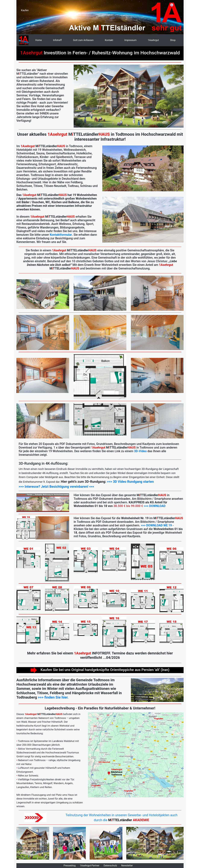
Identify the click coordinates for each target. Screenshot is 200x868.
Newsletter (127, 866)
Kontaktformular (61, 235)
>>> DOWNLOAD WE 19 (156, 525)
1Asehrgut (153, 40)
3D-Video (140, 451)
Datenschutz (110, 866)
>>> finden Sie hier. (53, 697)
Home (38, 40)
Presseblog (70, 866)
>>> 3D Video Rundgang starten (130, 482)
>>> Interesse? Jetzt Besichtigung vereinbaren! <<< (56, 487)
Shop (173, 40)
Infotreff (57, 40)
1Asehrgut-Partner (90, 866)
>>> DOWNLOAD (155, 506)
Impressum (130, 40)
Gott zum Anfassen (83, 40)
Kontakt (109, 40)
